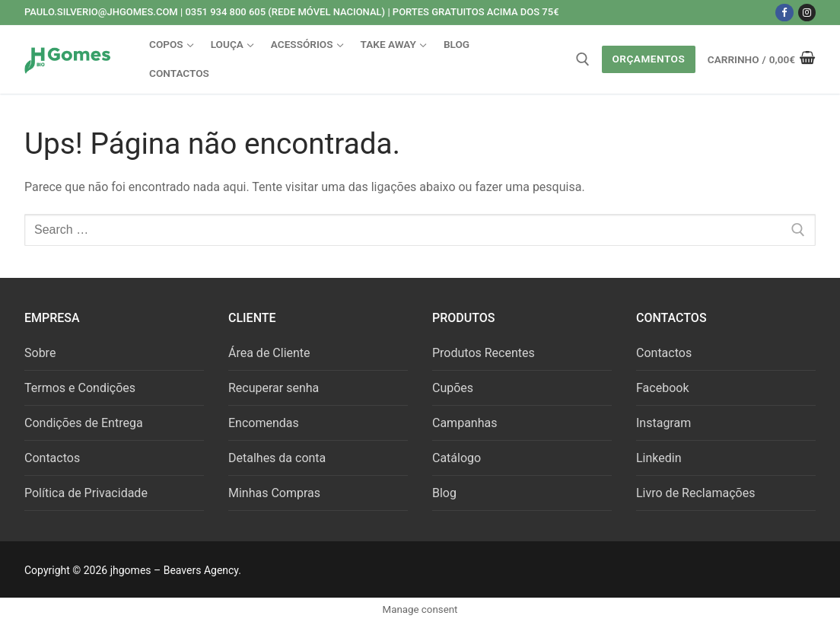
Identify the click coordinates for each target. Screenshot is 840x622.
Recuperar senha (274, 388)
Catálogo (457, 458)
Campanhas (465, 423)
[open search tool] (583, 59)
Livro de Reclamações (695, 493)
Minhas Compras (274, 493)
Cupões (453, 388)
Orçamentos (648, 59)
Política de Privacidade (86, 493)
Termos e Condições (80, 388)
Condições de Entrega (84, 423)
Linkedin (659, 458)
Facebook (662, 388)
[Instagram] (807, 13)
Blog (444, 493)
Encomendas (264, 423)
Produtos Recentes (484, 353)
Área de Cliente (269, 353)
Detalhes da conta (277, 458)
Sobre (40, 353)
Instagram (663, 423)
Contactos (52, 458)
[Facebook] (784, 13)
